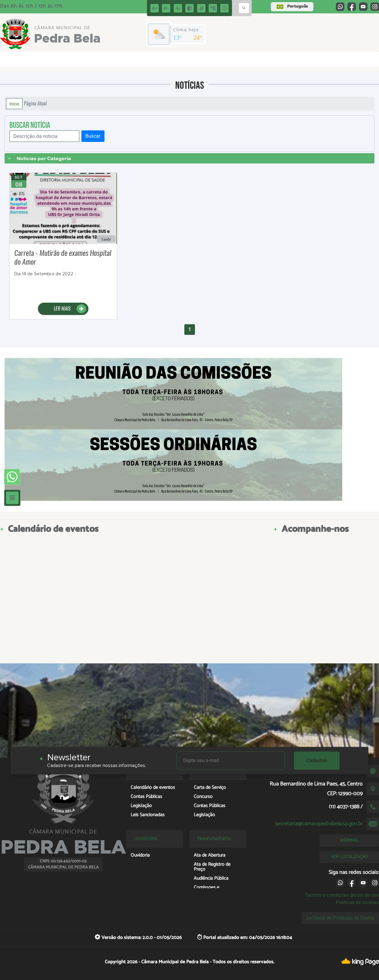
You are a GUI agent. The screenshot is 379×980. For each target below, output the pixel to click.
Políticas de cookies (357, 902)
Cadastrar (317, 760)
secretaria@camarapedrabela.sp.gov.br (319, 824)
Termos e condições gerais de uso (342, 895)
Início (14, 104)
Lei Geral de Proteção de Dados (340, 918)
